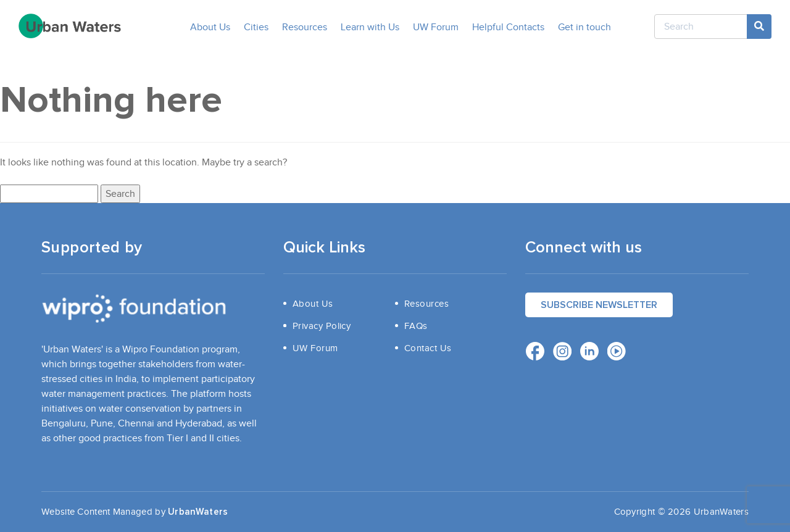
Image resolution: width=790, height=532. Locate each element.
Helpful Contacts (508, 27)
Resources (305, 27)
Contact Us (428, 348)
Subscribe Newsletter (599, 305)
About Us (210, 27)
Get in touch (584, 27)
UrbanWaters (198, 512)
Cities (256, 27)
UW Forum (436, 27)
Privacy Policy (322, 326)
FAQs (416, 326)
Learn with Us (370, 27)
